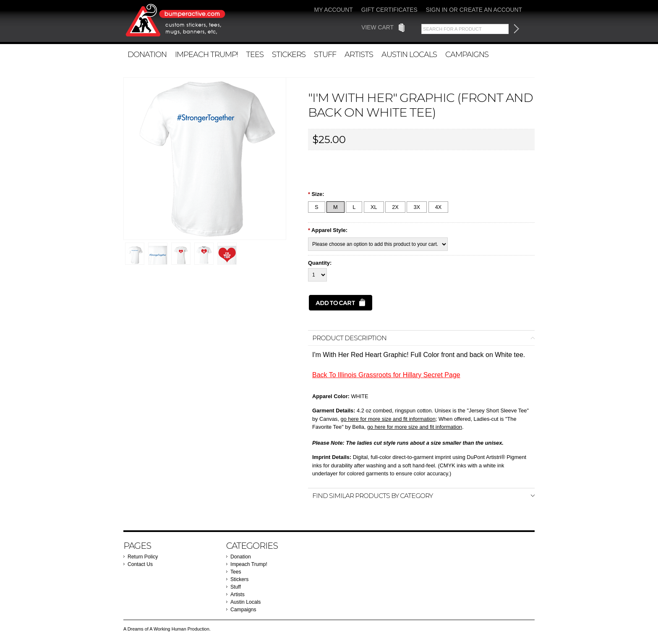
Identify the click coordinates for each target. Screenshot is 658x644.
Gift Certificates (389, 10)
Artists (359, 54)
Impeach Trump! (206, 54)
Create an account (491, 10)
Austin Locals (409, 54)
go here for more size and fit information (388, 419)
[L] (354, 207)
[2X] (395, 207)
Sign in (437, 10)
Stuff (325, 54)
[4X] (439, 207)
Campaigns (467, 54)
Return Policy (143, 557)
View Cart (377, 27)
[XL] (374, 207)
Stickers (289, 54)
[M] (336, 207)
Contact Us (140, 564)
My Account (334, 10)
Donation (147, 54)
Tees (255, 54)
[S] (317, 207)
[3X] (417, 207)
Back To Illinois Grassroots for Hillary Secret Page (386, 375)
